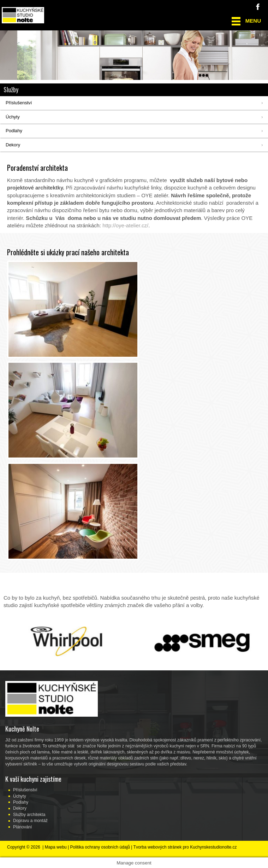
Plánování (22, 827)
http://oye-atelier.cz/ (125, 225)
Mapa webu (56, 847)
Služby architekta (29, 815)
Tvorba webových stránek (158, 847)
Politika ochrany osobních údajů (100, 847)
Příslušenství (25, 790)
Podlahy (21, 802)
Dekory (20, 808)
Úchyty (20, 796)
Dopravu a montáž (30, 821)
